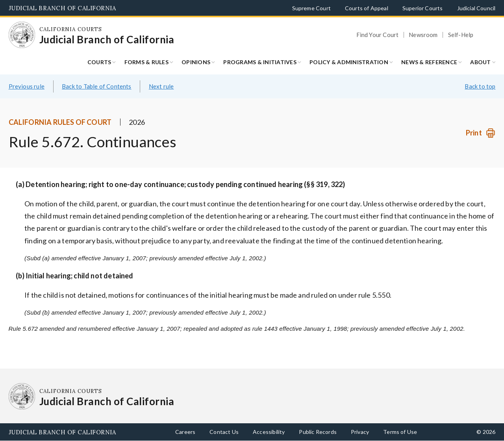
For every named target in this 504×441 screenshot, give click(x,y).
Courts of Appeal (367, 8)
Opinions (196, 62)
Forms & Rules (146, 62)
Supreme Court (311, 8)
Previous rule (27, 86)
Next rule (161, 86)
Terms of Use (400, 432)
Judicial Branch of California (62, 8)
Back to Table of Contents (97, 86)
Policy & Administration (349, 62)
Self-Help (461, 35)
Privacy (360, 432)
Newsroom (423, 35)
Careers (185, 432)
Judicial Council (476, 8)
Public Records (318, 432)
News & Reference (429, 62)
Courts (99, 62)
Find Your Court (378, 35)
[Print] (481, 133)
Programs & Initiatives (260, 62)
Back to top (480, 86)
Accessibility (269, 432)
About (480, 62)
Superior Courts (423, 8)
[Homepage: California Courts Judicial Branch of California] (22, 35)
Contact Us (224, 432)
